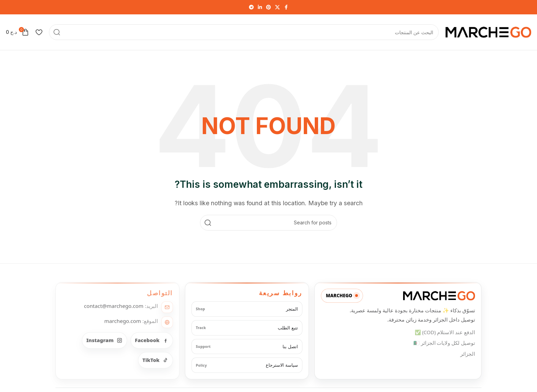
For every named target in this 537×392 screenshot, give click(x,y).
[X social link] (277, 7)
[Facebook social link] (286, 7)
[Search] (244, 32)
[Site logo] (488, 31)
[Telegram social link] (251, 7)
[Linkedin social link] (260, 7)
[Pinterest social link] (268, 7)
